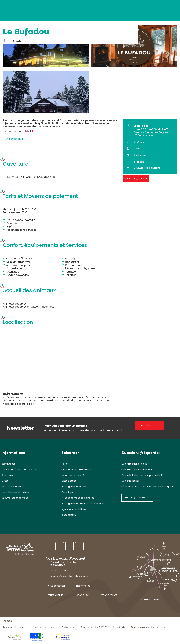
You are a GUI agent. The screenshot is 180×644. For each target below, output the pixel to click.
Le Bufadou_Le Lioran (136, 178)
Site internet (140, 155)
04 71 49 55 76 (141, 142)
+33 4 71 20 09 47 (60, 571)
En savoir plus (14, 139)
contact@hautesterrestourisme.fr (69, 576)
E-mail (137, 149)
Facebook (138, 162)
